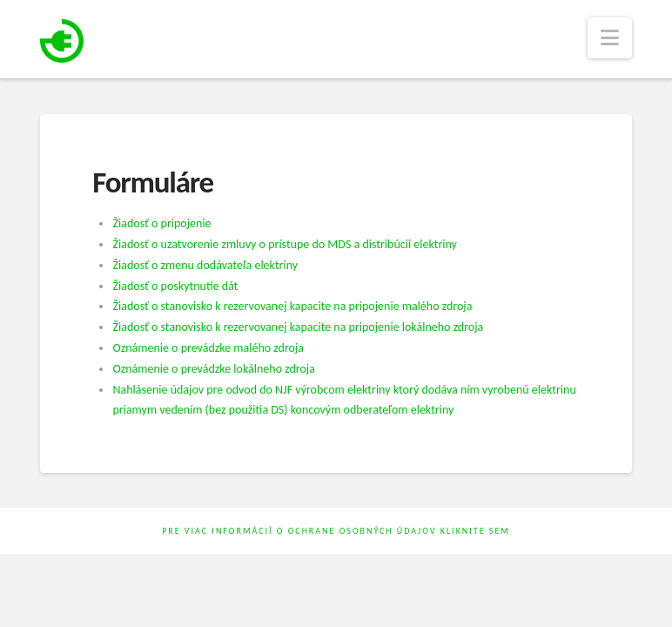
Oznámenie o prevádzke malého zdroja (208, 348)
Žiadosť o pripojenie (161, 223)
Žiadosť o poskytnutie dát (175, 286)
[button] (610, 38)
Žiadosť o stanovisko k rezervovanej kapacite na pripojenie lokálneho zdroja (298, 327)
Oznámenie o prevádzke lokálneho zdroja (213, 369)
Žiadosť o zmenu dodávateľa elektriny (205, 265)
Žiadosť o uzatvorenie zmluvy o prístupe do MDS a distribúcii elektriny (284, 244)
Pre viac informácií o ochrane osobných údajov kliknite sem (336, 531)
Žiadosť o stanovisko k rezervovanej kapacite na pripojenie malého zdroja (292, 306)
